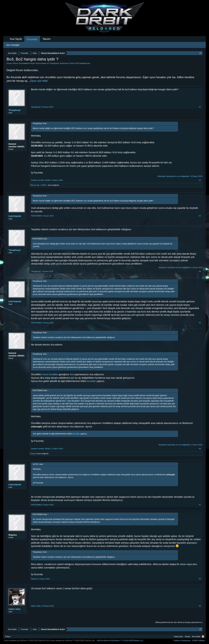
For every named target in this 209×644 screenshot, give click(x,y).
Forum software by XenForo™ (72, 640)
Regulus (34, 454)
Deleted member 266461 (16, 145)
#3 (200, 216)
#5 (200, 323)
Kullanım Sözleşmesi (182, 640)
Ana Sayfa (16, 39)
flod (72, 374)
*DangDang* (54, 63)
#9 (200, 606)
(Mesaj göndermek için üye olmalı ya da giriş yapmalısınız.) (179, 622)
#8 (200, 579)
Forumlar (32, 39)
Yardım (188, 636)
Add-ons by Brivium (120, 640)
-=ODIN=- (44, 185)
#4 (200, 271)
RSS (203, 636)
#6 (200, 449)
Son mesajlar (13, 45)
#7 (200, 505)
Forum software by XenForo (27, 640)
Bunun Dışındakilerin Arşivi (24, 63)
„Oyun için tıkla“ (39, 81)
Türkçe (8, 636)
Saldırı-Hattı (14, 609)
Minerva (34, 185)
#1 (200, 107)
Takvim (47, 39)
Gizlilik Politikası (198, 640)
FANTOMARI (15, 216)
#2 (200, 180)
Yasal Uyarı (178, 636)
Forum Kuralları (50, 374)
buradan (92, 381)
